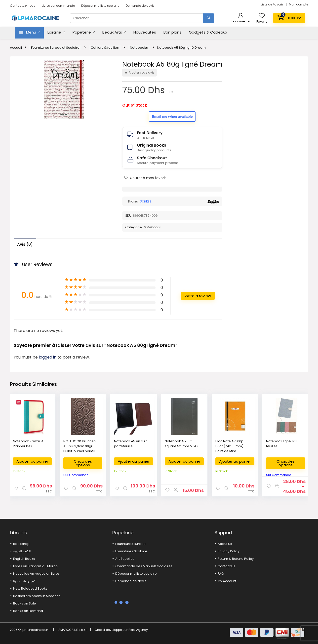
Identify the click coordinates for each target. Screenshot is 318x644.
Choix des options (83, 463)
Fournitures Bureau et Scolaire (55, 48)
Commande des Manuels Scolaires (144, 566)
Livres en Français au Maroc (35, 566)
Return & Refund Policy (236, 559)
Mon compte (298, 4)
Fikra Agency (138, 630)
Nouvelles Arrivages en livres (36, 574)
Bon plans (172, 32)
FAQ (221, 574)
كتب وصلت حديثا (24, 581)
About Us (225, 544)
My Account (227, 581)
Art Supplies (125, 559)
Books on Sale (25, 603)
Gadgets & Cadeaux (208, 32)
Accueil (16, 48)
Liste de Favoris (273, 4)
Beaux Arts (112, 32)
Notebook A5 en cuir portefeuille (130, 444)
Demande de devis (140, 6)
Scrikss (146, 201)
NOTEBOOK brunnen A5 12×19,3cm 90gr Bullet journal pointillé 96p (80, 449)
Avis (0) (25, 244)
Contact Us (226, 566)
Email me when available (172, 117)
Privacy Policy (229, 551)
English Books (24, 559)
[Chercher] (209, 18)
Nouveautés (145, 32)
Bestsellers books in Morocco (37, 596)
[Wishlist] (262, 16)
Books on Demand (28, 611)
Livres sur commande (58, 6)
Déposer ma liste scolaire (100, 6)
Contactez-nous (23, 6)
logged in (48, 357)
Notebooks (139, 48)
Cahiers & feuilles (105, 48)
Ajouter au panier (32, 461)
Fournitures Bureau (130, 544)
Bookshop (21, 544)
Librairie (54, 32)
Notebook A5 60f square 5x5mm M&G (181, 444)
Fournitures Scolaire (131, 551)
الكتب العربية (22, 551)
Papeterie (82, 32)
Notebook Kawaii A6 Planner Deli (29, 444)
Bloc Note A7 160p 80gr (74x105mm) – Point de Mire (231, 446)
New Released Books (30, 588)
